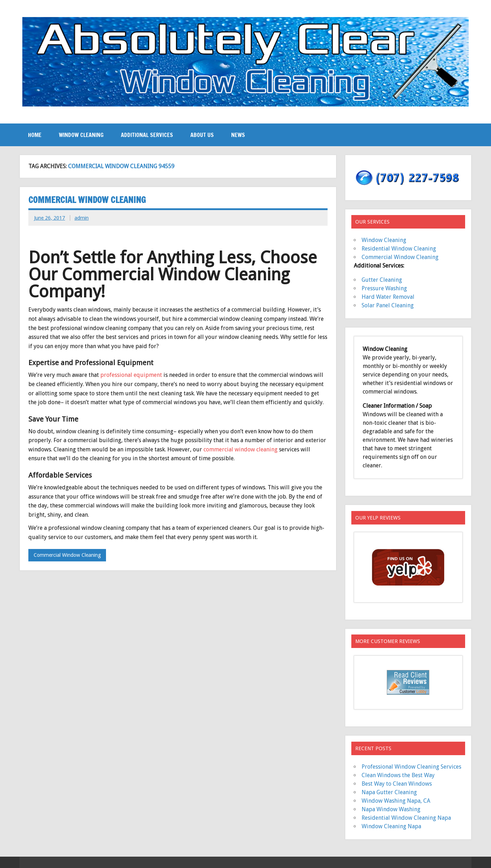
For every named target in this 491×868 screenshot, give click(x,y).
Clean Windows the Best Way (398, 775)
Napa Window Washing (391, 809)
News (238, 135)
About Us (202, 135)
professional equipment (132, 375)
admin (82, 218)
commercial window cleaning (241, 449)
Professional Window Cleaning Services (411, 767)
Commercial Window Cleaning (87, 200)
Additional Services (147, 135)
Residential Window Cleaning (399, 249)
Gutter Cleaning (382, 280)
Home (35, 135)
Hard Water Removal (388, 297)
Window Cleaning (81, 135)
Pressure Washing (384, 288)
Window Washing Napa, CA (396, 801)
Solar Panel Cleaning (388, 305)
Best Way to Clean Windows (397, 784)
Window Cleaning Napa (391, 826)
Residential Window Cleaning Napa (406, 818)
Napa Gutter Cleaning (389, 792)
